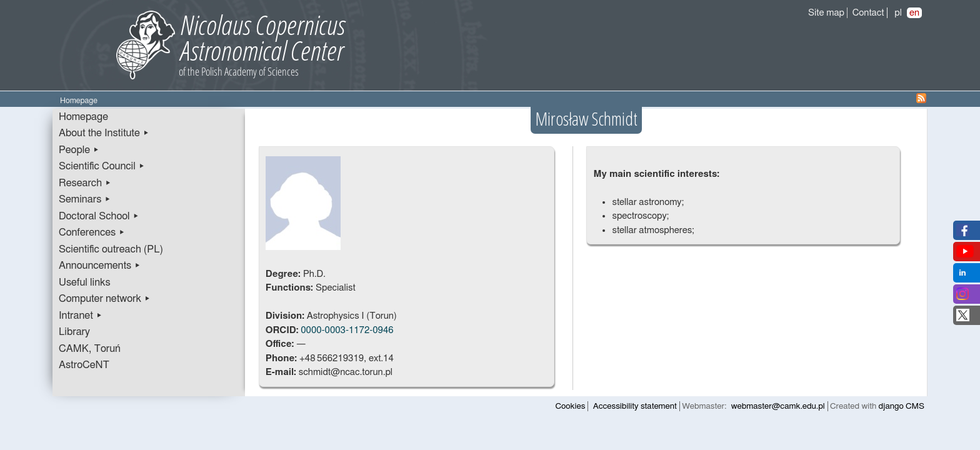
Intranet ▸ (81, 316)
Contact (868, 13)
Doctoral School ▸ (99, 216)
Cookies (571, 406)
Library (74, 332)
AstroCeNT (84, 365)
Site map (826, 13)
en (914, 13)
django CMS (902, 406)
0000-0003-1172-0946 (347, 330)
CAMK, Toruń (90, 349)
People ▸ (79, 150)
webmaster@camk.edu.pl (778, 406)
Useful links (85, 282)
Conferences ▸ (92, 232)
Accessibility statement (635, 406)
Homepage (83, 117)
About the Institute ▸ (104, 133)
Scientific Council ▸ (102, 166)
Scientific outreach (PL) (111, 249)
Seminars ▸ (85, 199)
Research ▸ (85, 183)
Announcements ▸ (100, 266)
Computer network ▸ (105, 299)
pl (898, 13)
